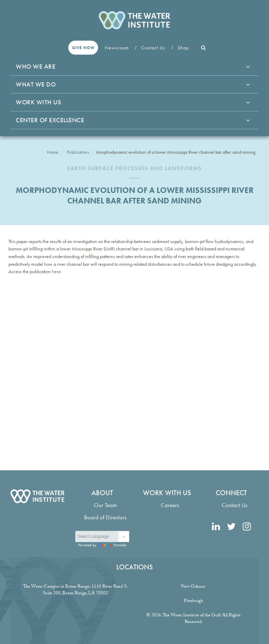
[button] (204, 48)
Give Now (83, 48)
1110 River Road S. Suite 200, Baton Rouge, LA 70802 (85, 590)
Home (53, 152)
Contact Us (154, 48)
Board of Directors (105, 517)
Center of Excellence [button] (50, 120)
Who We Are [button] (36, 66)
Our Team (105, 505)
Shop (184, 48)
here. (56, 271)
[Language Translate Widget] (102, 536)
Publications (78, 152)
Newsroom (118, 48)
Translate (112, 545)
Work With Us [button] (38, 102)
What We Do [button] (36, 84)
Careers (170, 505)
